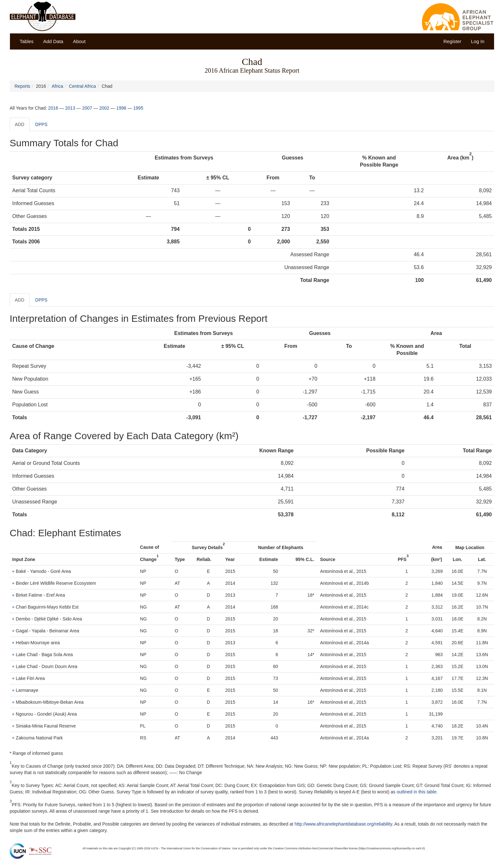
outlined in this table (417, 792)
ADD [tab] (20, 124)
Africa (58, 86)
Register (452, 41)
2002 (104, 108)
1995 (138, 108)
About (79, 41)
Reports (22, 86)
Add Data (53, 41)
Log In (478, 41)
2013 (70, 108)
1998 (121, 108)
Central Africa (82, 86)
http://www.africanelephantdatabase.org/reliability (343, 824)
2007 (87, 108)
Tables (27, 41)
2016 (53, 108)
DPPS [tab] (41, 124)
